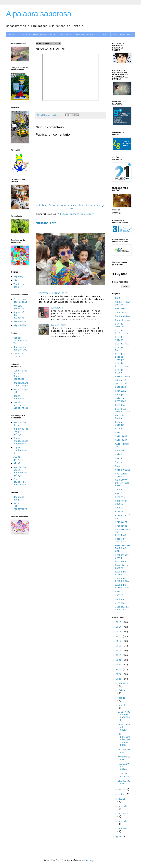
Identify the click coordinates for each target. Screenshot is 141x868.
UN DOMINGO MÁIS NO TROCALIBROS (124, 740)
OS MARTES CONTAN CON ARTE (122, 483)
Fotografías (123, 395)
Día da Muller (119, 339)
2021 (119, 660)
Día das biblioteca (122, 365)
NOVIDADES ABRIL (124, 758)
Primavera (121, 522)
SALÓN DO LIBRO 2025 (122, 586)
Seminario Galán (20, 424)
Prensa (119, 512)
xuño (122, 794)
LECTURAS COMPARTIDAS (123, 411)
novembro (124, 821)
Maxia (118, 459)
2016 (119, 637)
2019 (119, 651)
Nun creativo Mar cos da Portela (92, 35)
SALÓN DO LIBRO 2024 (122, 580)
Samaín (119, 592)
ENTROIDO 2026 (46, 223)
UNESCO (119, 596)
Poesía (119, 508)
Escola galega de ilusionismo (21, 405)
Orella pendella (19, 307)
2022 (119, 665)
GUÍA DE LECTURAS (121, 400)
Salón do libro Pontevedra (20, 506)
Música (119, 462)
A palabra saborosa (39, 14)
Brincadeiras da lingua (21, 384)
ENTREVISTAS (123, 377)
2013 (119, 622)
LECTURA (120, 405)
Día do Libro (119, 372)
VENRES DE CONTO (124, 751)
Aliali (18, 464)
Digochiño (20, 326)
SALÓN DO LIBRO (121, 573)
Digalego (19, 277)
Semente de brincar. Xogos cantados (20, 375)
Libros (119, 429)
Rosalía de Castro (122, 567)
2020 (119, 655)
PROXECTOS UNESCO (121, 503)
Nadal (118, 466)
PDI (117, 494)
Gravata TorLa (18, 355)
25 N (118, 298)
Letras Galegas (120, 424)
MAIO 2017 (121, 436)
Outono (119, 490)
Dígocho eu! (21, 322)
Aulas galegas (18, 458)
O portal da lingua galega (21, 432)
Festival (121, 391)
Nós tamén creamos (121, 475)
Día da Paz (122, 344)
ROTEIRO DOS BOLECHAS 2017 (123, 548)
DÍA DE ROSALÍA (120, 325)
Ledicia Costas (120, 417)
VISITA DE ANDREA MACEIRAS (124, 716)
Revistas (121, 562)
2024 (119, 674)
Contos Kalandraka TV (20, 341)
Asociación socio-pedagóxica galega (20, 472)
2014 (119, 627)
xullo (122, 799)
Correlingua (123, 320)
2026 (119, 837)
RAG (16, 280)
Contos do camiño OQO (20, 349)
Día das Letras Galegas (120, 357)
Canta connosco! (20, 398)
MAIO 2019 (121, 440)
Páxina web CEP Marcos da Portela (37, 35)
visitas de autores (122, 608)
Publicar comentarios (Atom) (76, 214)
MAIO (118, 433)
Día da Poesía (119, 349)
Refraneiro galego (122, 556)
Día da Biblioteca (122, 332)
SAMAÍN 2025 (59, 325)
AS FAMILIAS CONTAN (123, 304)
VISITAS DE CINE (124, 775)
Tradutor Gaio (19, 286)
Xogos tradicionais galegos (21, 441)
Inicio (11, 35)
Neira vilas (123, 470)
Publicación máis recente (53, 206)
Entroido (121, 387)
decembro (124, 829)
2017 (119, 641)
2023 (119, 670)
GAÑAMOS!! (57, 308)
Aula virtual (65, 35)
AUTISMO (120, 309)
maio (122, 790)
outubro (123, 814)
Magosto (120, 451)
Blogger (91, 861)
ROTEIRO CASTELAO (121, 541)
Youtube (120, 599)
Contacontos (123, 316)
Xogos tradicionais (21, 450)
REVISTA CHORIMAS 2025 (53, 293)
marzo (122, 698)
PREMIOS (120, 497)
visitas (120, 603)
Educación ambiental (121, 382)
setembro (124, 806)
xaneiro (123, 683)
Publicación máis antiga (89, 206)
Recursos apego (19, 499)
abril (122, 705)
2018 (119, 646)
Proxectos (121, 526)
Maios (118, 455)
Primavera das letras (20, 301)
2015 (119, 632)
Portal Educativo (121, 35)
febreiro (124, 691)
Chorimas (121, 313)
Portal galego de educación (20, 482)
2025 (119, 679)
